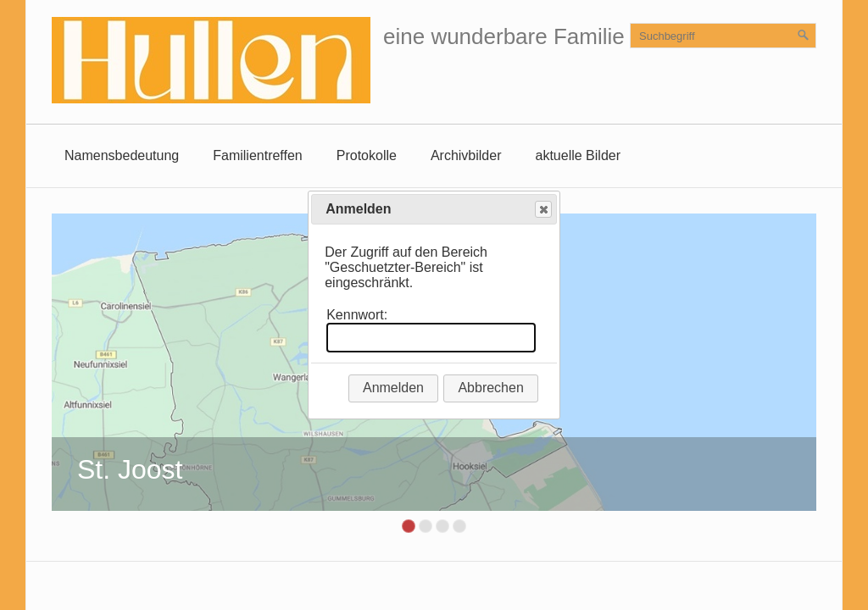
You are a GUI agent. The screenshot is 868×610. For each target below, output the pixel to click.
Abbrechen (490, 388)
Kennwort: (357, 315)
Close (542, 210)
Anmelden (393, 388)
